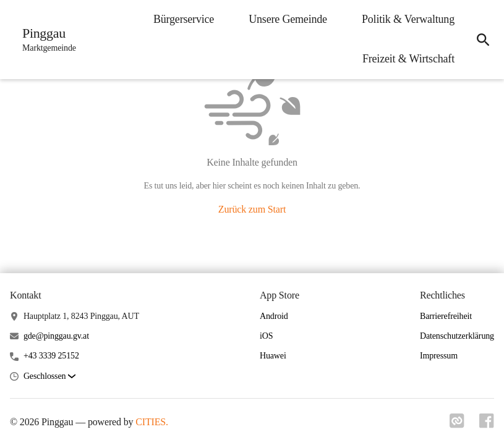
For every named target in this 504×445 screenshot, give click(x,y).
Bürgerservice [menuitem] (184, 19)
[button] (49, 377)
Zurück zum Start (252, 209)
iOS (266, 336)
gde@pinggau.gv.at (56, 336)
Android (274, 316)
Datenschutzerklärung (457, 336)
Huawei (273, 356)
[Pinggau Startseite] (45, 40)
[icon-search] (483, 40)
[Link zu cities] (457, 425)
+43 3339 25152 (51, 356)
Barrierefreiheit (446, 316)
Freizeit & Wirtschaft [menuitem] (408, 59)
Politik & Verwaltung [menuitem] (408, 19)
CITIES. (152, 422)
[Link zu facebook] (487, 425)
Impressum (439, 356)
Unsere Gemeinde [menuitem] (288, 19)
